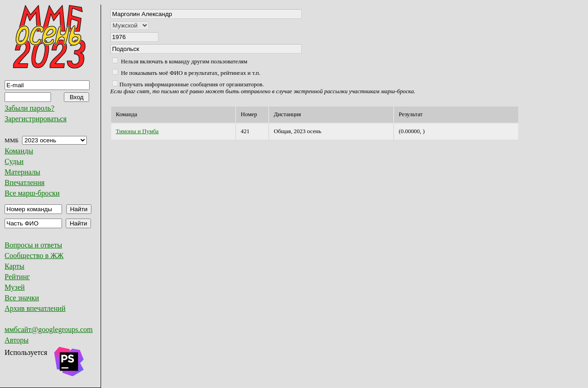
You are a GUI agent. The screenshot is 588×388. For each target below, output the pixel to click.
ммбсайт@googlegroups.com (49, 329)
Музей (15, 287)
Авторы (17, 340)
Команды (19, 151)
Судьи (14, 161)
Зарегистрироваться (36, 119)
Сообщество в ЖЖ (34, 256)
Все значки (22, 298)
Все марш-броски (32, 193)
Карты (14, 266)
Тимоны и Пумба (137, 131)
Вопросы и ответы (33, 245)
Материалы (23, 172)
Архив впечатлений (35, 308)
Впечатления (25, 183)
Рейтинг (17, 277)
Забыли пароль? (29, 108)
